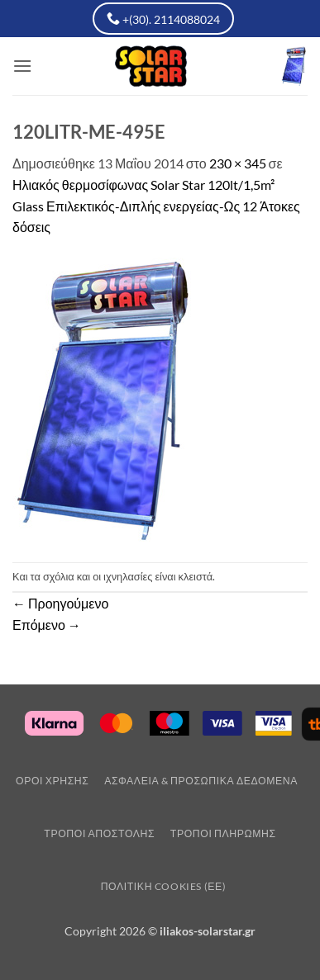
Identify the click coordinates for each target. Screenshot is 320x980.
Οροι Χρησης (52, 781)
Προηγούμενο (60, 603)
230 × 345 (238, 163)
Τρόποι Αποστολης (99, 833)
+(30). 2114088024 (163, 19)
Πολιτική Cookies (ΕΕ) (164, 886)
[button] (22, 66)
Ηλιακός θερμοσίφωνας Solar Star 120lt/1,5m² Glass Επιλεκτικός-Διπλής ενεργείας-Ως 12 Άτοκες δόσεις (156, 206)
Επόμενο (47, 625)
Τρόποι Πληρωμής (223, 833)
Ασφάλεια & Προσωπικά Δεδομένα (201, 781)
